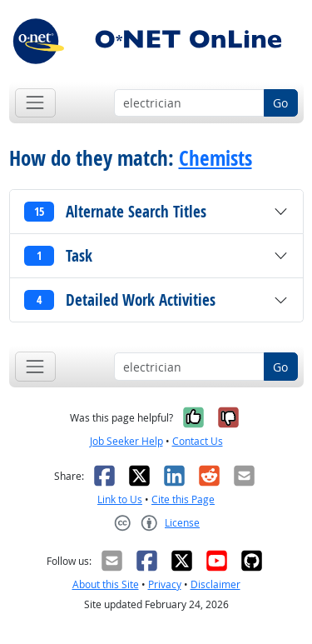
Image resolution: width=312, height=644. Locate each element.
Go (280, 103)
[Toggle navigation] (35, 103)
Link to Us (120, 499)
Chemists (215, 158)
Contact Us (198, 441)
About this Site (106, 584)
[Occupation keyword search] (189, 103)
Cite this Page (183, 499)
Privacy (165, 584)
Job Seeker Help (126, 441)
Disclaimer (215, 584)
